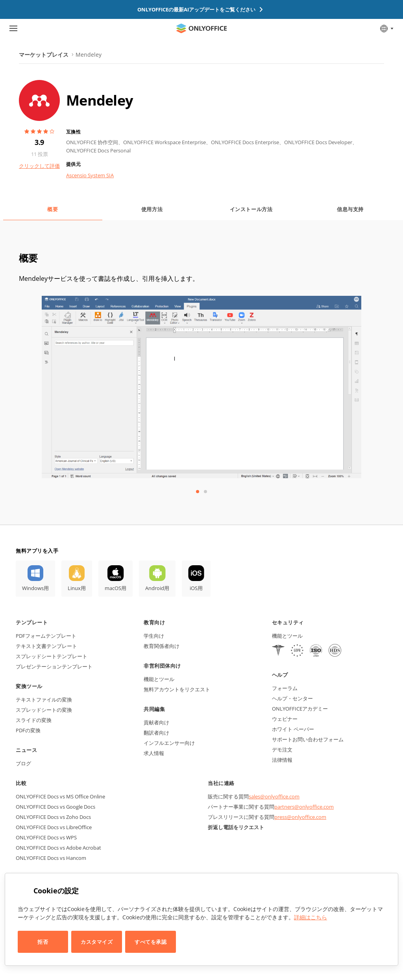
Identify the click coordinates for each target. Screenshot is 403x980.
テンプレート (32, 622)
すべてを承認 (151, 942)
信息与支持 (350, 209)
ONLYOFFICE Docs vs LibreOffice (54, 827)
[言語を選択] (386, 28)
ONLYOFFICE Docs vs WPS (46, 837)
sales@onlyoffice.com (274, 796)
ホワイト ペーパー (293, 729)
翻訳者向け (156, 733)
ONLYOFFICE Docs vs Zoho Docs (53, 817)
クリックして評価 (39, 166)
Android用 (157, 588)
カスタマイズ (97, 942)
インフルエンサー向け (169, 743)
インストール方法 (251, 209)
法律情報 (282, 760)
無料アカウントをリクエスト (177, 689)
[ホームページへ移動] (201, 28)
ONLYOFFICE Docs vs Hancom (51, 858)
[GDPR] (297, 651)
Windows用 (35, 588)
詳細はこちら (311, 917)
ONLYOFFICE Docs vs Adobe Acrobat (58, 848)
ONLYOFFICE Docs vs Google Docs (55, 807)
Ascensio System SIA (90, 175)
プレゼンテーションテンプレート (54, 666)
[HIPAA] (278, 651)
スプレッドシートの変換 (44, 710)
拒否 (43, 942)
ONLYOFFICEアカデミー (300, 709)
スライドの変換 (34, 720)
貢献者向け (156, 722)
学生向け (154, 636)
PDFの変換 (28, 730)
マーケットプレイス (44, 55)
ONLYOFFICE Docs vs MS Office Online (60, 796)
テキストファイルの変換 (44, 700)
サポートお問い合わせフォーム (308, 739)
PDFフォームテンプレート (46, 636)
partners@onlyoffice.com (304, 807)
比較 (21, 783)
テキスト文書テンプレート (46, 646)
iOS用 (196, 588)
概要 (53, 209)
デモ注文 (282, 750)
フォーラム (285, 688)
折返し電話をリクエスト (236, 827)
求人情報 (154, 753)
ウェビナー (285, 719)
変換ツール (29, 686)
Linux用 (77, 588)
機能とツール (159, 679)
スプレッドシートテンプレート (52, 656)
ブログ (23, 763)
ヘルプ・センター (292, 698)
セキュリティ (288, 622)
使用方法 (152, 209)
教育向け (154, 622)
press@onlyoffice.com (300, 817)
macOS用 (116, 588)
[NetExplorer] (316, 651)
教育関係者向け (162, 646)
